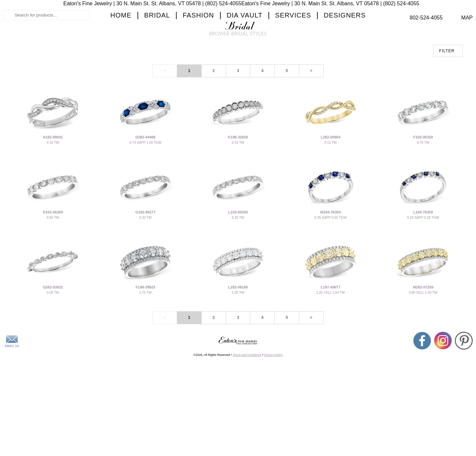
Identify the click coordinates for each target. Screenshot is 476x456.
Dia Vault (245, 68)
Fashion (198, 68)
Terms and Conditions (247, 430)
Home (121, 68)
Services (293, 68)
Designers (345, 68)
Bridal (157, 68)
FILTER (447, 126)
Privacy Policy (273, 430)
